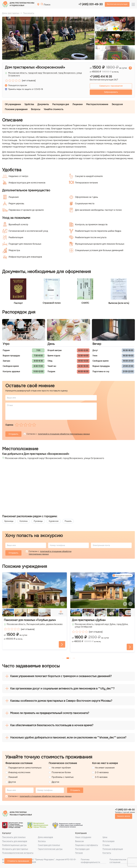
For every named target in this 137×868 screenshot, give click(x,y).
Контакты (107, 853)
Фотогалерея (108, 841)
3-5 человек (101, 777)
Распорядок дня (61, 104)
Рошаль (68, 521)
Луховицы (38, 521)
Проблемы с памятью (63, 777)
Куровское (54, 521)
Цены (105, 837)
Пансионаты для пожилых (14, 837)
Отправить (13, 434)
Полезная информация (113, 849)
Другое (12, 782)
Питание (79, 853)
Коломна (24, 521)
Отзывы (106, 845)
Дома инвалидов (45, 837)
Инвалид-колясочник (19, 772)
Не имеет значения (105, 768)
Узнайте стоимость (54, 109)
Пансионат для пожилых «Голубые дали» (30, 620)
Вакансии (79, 841)
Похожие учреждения (16, 109)
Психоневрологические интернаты (18, 853)
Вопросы (36, 109)
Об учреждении (13, 104)
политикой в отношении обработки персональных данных (64, 434)
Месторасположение (97, 104)
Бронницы (9, 521)
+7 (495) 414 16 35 (101, 77)
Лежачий (13, 777)
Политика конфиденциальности (90, 861)
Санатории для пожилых (49, 845)
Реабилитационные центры (14, 845)
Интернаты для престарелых (15, 849)
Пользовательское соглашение (118, 861)
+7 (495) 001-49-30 (91, 4)
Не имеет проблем (61, 768)
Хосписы (42, 841)
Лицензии (78, 104)
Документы (43, 104)
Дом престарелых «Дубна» (89, 620)
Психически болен (61, 772)
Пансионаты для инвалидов (15, 841)
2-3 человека (102, 772)
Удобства (29, 104)
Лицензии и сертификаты (87, 845)
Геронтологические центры (50, 849)
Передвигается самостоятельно (25, 768)
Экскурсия (117, 104)
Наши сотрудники (83, 837)
